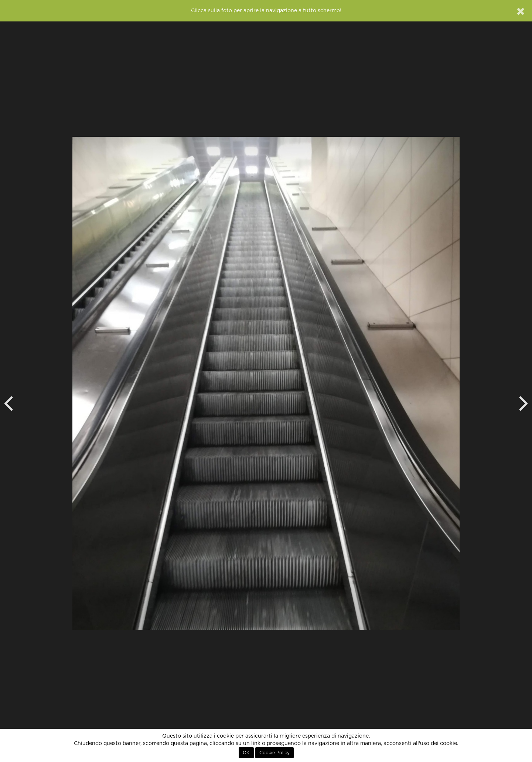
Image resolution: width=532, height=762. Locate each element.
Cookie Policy (274, 753)
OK (246, 753)
